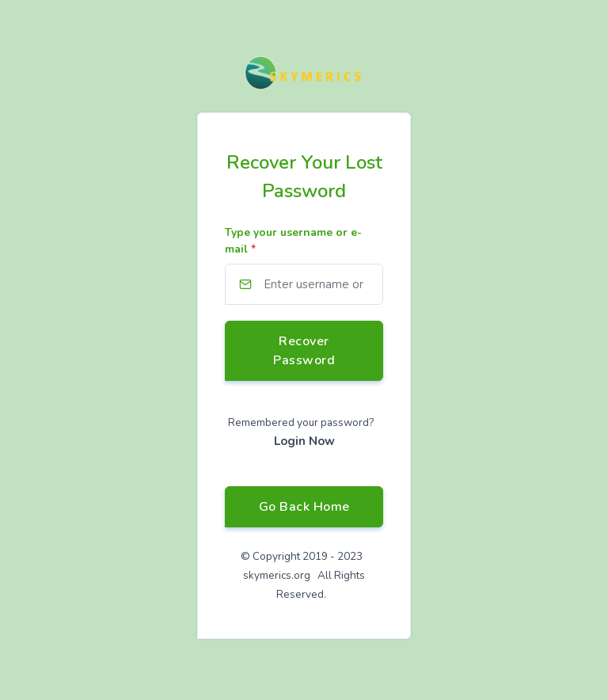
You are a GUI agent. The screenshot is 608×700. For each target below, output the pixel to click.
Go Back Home (304, 507)
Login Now (304, 441)
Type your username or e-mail (293, 241)
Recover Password (304, 351)
